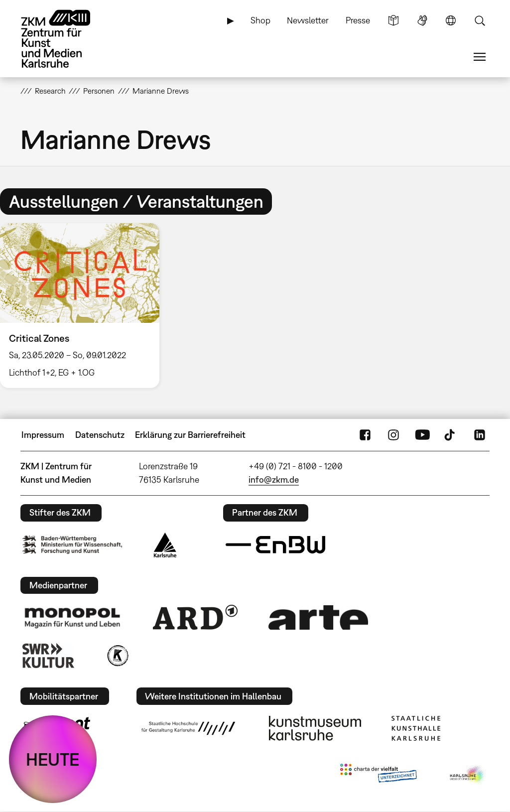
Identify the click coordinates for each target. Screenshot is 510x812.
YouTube (422, 435)
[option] (84, 306)
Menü (480, 57)
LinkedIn (480, 435)
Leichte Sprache (393, 20)
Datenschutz (100, 435)
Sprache (451, 20)
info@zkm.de (274, 479)
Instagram (393, 435)
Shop (260, 20)
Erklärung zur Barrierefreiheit (190, 435)
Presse (358, 20)
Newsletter (308, 20)
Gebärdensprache (422, 20)
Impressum (43, 435)
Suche (480, 20)
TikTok (451, 435)
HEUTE (53, 759)
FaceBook (365, 435)
